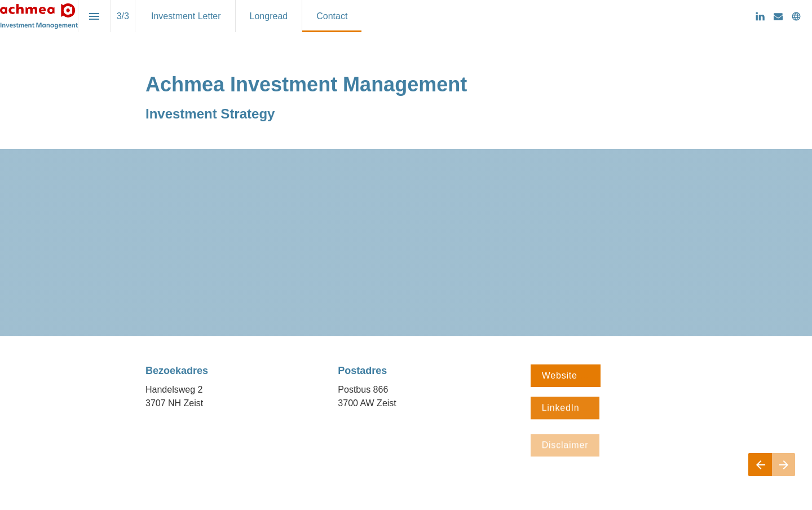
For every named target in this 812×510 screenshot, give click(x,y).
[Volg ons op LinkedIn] (760, 16)
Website (566, 375)
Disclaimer (565, 449)
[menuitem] (186, 16)
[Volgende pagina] (784, 465)
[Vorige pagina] (760, 465)
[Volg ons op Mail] (778, 16)
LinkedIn (565, 409)
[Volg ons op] (796, 16)
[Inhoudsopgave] (94, 16)
